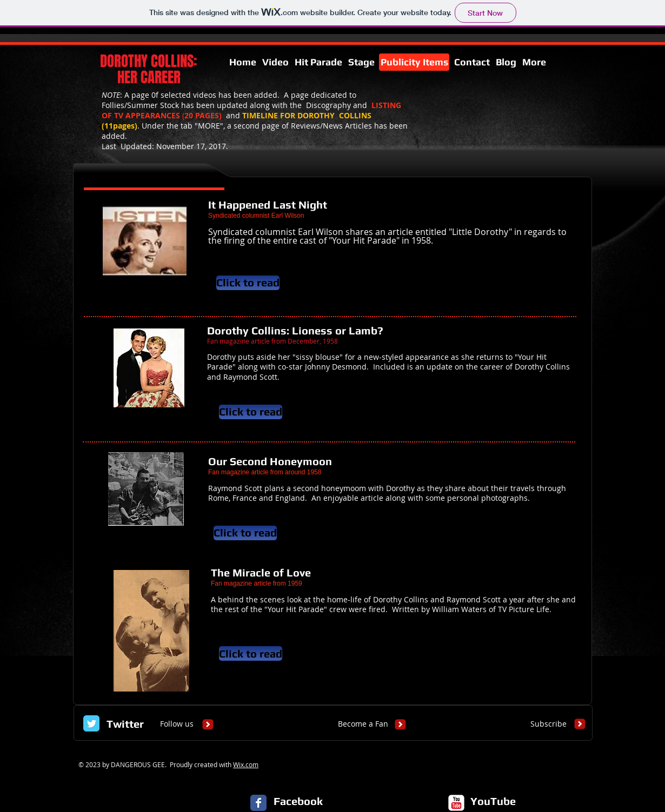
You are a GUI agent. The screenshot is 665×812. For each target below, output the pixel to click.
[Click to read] (248, 283)
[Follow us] (177, 724)
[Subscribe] (548, 724)
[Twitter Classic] (91, 723)
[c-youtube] (456, 803)
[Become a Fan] (363, 724)
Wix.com (246, 764)
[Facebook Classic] (258, 803)
